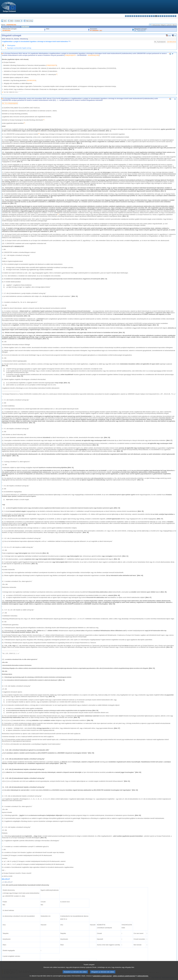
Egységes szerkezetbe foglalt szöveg (19, 48)
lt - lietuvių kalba (154, 16)
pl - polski (163, 16)
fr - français (143, 16)
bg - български (126, 16)
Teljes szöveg (29, 21)
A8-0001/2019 (6, 31)
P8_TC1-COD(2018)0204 (10, 103)
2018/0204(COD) (11, 25)
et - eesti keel (137, 16)
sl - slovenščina (171, 16)
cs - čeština (130, 16)
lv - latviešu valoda (152, 16)
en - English (141, 16)
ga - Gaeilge (145, 16)
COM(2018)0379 (70, 55)
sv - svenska (175, 16)
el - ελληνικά (139, 16)
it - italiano (150, 16)
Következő (18, 21)
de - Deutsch (134, 16)
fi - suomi (173, 16)
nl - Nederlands (160, 16)
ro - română (167, 16)
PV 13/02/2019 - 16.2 (96, 31)
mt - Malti (158, 16)
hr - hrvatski (147, 16)
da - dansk (132, 16)
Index (5, 21)
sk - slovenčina (169, 16)
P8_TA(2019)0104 (140, 31)
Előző (12, 21)
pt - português (165, 16)
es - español (128, 16)
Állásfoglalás (11, 45)
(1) (2, 92)
